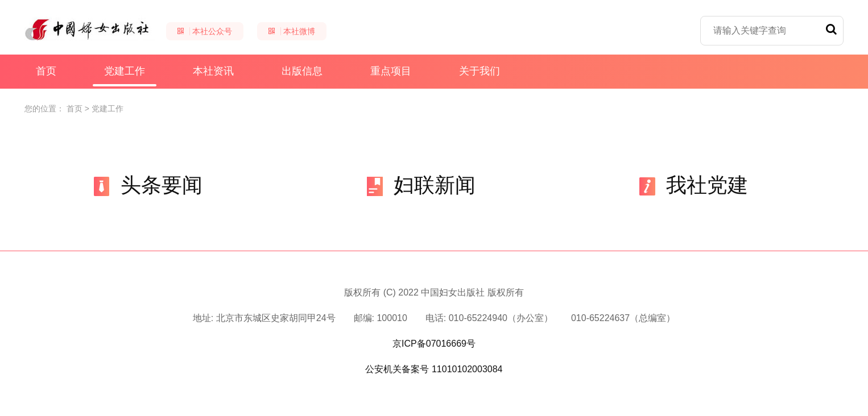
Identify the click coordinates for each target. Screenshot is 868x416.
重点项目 (391, 71)
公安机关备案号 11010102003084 (434, 369)
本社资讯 (213, 71)
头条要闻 (147, 185)
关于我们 (480, 71)
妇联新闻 (420, 185)
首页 (46, 71)
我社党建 (693, 185)
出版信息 (302, 71)
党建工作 (125, 76)
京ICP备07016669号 (434, 344)
